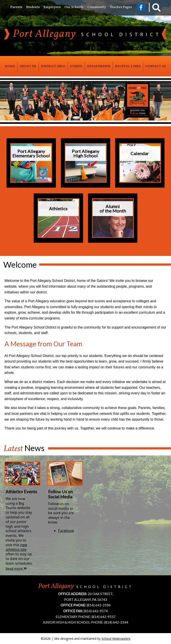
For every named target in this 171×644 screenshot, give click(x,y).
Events (76, 66)
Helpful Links (128, 66)
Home (10, 66)
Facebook (66, 531)
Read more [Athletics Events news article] (16, 568)
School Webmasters (116, 639)
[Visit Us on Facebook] (141, 7)
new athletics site (16, 547)
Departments (99, 66)
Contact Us (156, 66)
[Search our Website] (154, 9)
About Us (28, 66)
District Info (53, 66)
